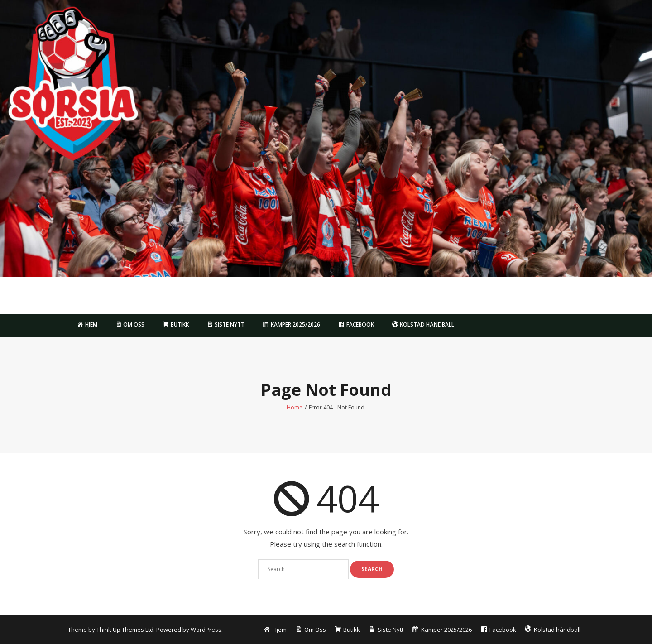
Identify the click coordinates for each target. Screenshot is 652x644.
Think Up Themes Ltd (125, 630)
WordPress (206, 630)
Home (295, 407)
